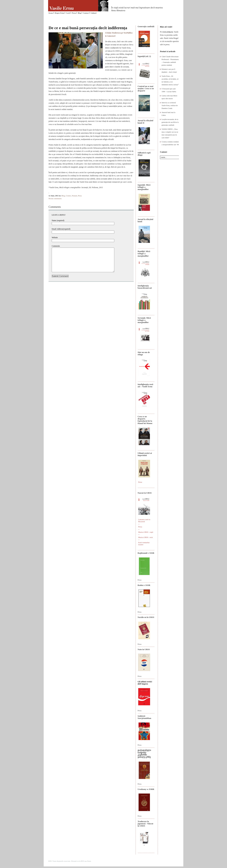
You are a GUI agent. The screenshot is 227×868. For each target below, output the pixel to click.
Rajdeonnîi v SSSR (146, 553)
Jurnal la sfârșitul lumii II (145, 122)
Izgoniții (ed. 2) (144, 56)
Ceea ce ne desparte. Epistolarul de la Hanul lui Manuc (145, 420)
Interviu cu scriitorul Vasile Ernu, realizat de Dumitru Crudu (170, 105)
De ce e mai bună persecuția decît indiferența (88, 28)
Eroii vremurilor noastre (144, 544)
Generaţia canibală (146, 26)
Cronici (68, 196)
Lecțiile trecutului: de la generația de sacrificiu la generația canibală (170, 122)
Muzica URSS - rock (146, 537)
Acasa (51, 13)
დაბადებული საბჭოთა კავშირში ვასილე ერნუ (144, 754)
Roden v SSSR (144, 585)
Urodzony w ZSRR (146, 789)
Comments (56, 246)
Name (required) (58, 220)
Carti (68, 13)
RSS (82, 861)
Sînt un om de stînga (144, 353)
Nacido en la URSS (146, 617)
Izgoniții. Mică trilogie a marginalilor (144, 187)
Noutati (74, 196)
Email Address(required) (61, 229)
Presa (74, 13)
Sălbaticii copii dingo (144, 154)
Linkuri (94, 13)
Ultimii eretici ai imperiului (145, 454)
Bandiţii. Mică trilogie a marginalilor (144, 254)
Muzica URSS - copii (146, 532)
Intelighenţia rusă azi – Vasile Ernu (145, 385)
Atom (89, 861)
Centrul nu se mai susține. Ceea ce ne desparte (146, 89)
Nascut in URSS (145, 493)
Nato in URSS (144, 649)
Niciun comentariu (55, 198)
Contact (86, 13)
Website (55, 237)
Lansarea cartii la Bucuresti (144, 520)
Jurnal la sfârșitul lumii (145, 220)
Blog (79, 13)
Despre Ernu (59, 13)
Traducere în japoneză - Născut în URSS (145, 824)
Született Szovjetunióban (144, 717)
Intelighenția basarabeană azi (145, 287)
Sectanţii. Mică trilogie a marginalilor (144, 320)
